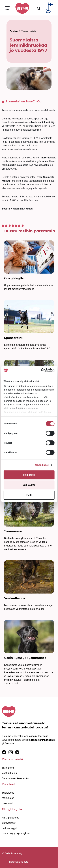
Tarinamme (8, 768)
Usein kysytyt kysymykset (16, 833)
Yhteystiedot (9, 823)
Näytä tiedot (42, 465)
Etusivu (14, 31)
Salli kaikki (29, 475)
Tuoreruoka (8, 793)
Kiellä (29, 495)
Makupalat (8, 798)
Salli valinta (29, 485)
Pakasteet (7, 803)
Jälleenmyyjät (10, 828)
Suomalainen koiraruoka (15, 778)
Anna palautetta (11, 818)
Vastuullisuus (9, 773)
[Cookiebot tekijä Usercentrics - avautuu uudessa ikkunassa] (41, 370)
